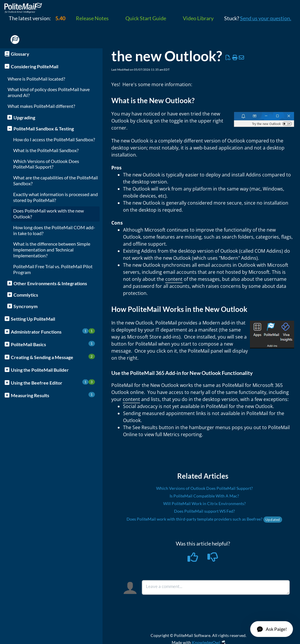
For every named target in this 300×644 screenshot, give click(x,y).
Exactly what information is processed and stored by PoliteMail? (56, 197)
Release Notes (92, 18)
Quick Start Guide (146, 18)
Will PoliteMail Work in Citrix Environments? (204, 503)
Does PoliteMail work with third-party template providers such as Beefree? (204, 519)
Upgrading (24, 117)
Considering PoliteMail (35, 66)
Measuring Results (53, 395)
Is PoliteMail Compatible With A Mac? (204, 496)
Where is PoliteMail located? (36, 79)
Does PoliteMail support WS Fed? (204, 511)
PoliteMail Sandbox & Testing (44, 129)
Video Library (198, 18)
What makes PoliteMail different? (41, 106)
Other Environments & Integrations (50, 283)
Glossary (20, 54)
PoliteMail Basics (53, 344)
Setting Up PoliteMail (33, 319)
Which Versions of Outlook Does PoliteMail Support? (46, 164)
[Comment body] (216, 587)
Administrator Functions (53, 331)
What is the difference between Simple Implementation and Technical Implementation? (52, 250)
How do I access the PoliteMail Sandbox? (54, 139)
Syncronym (25, 306)
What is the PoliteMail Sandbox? (46, 150)
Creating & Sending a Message (53, 357)
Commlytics (26, 295)
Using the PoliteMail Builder (40, 370)
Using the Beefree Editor (53, 382)
